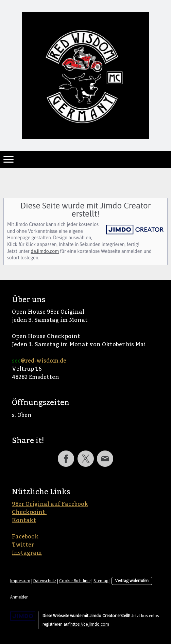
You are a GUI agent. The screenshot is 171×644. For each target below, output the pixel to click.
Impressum (20, 581)
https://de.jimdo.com (90, 624)
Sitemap (101, 581)
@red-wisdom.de (44, 361)
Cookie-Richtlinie (75, 581)
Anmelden (19, 597)
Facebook (25, 537)
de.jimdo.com (45, 251)
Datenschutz (45, 581)
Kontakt (24, 520)
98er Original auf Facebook (50, 504)
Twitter (23, 545)
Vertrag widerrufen (132, 581)
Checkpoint (29, 512)
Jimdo (23, 616)
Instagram (27, 553)
